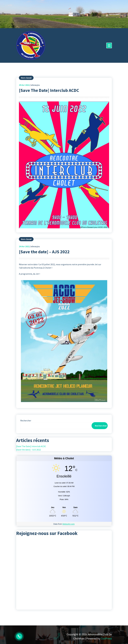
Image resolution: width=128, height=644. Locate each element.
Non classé (26, 78)
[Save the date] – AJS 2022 (44, 252)
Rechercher (26, 421)
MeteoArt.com (69, 524)
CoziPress (106, 638)
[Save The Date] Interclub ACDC (49, 90)
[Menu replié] (109, 45)
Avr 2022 (24, 85)
